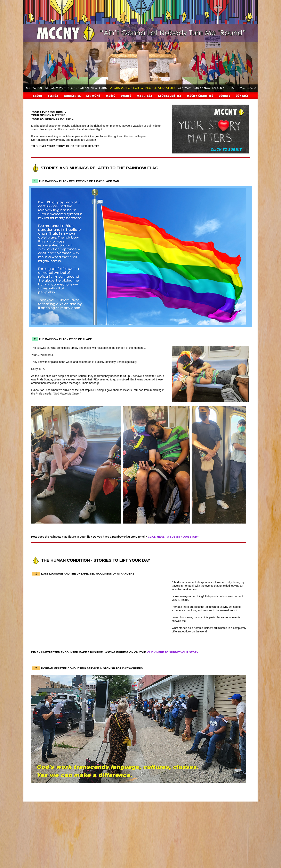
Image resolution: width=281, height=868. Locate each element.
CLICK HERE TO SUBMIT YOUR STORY (173, 537)
